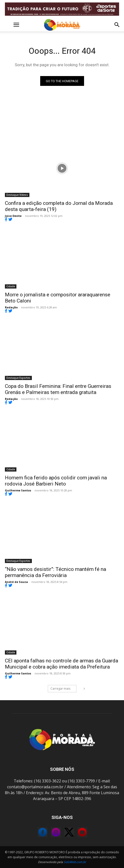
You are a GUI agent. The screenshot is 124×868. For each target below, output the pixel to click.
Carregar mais (63, 689)
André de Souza (16, 582)
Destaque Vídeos (17, 195)
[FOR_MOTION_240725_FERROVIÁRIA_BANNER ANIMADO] (62, 9)
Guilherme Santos (18, 490)
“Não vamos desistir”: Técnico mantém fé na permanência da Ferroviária (56, 572)
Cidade (11, 286)
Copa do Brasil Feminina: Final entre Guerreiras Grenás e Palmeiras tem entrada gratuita (58, 389)
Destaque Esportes (18, 378)
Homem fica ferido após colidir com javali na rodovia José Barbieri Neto (56, 481)
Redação (11, 307)
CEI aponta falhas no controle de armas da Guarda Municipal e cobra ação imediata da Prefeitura (62, 664)
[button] (8, 25)
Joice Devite (13, 216)
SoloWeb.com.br (75, 862)
